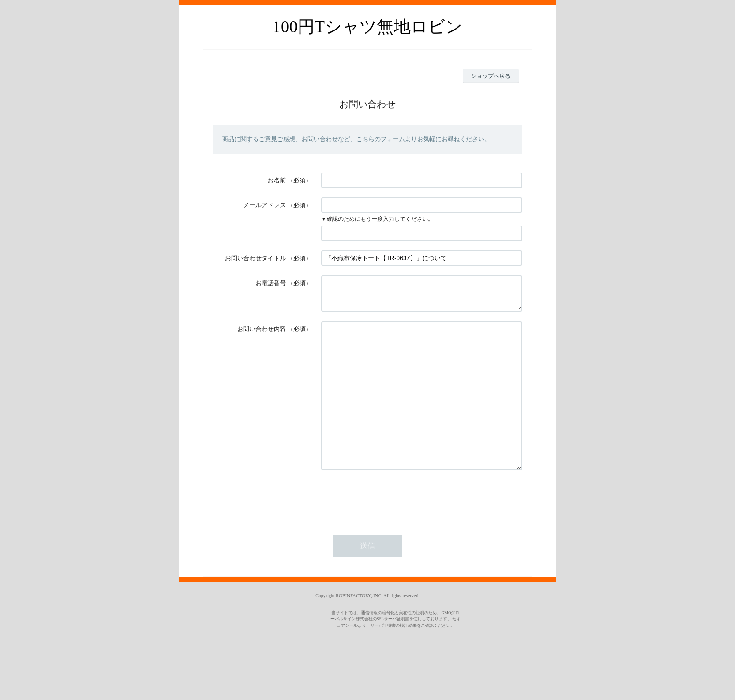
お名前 (277, 180)
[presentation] (392, 532)
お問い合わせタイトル (255, 258)
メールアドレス (265, 205)
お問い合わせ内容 (262, 335)
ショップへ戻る (491, 76)
